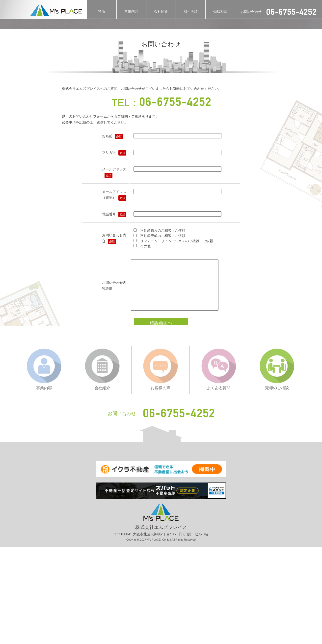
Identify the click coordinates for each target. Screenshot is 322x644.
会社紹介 (161, 11)
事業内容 (131, 11)
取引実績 (191, 11)
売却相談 (220, 11)
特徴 (102, 11)
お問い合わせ (278, 12)
